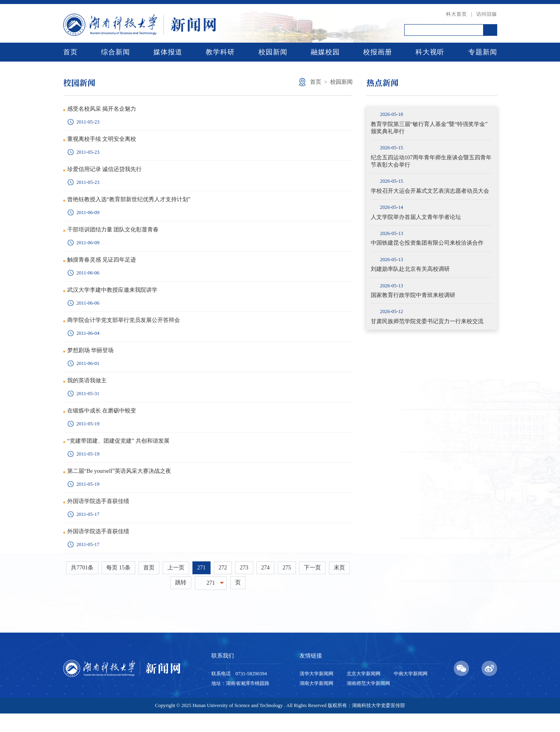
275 (287, 586)
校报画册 (378, 52)
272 (223, 586)
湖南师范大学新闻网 (368, 702)
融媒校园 (325, 52)
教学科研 (220, 52)
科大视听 (430, 52)
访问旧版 (487, 14)
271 (201, 586)
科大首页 (457, 14)
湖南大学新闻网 (316, 702)
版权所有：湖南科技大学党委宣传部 (366, 724)
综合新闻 (116, 52)
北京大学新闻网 (364, 693)
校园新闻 (273, 52)
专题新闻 (483, 52)
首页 (70, 52)
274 (266, 586)
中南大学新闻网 (411, 693)
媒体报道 (168, 52)
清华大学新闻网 (316, 693)
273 (244, 586)
